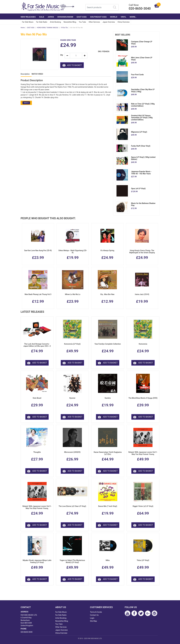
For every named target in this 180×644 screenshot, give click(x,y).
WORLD (114, 17)
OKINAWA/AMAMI (65, 17)
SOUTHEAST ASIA (98, 17)
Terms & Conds (96, 612)
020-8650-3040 (26, 632)
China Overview (123, 22)
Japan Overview (109, 22)
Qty (61, 55)
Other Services (94, 22)
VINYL (123, 17)
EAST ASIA (82, 17)
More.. (133, 17)
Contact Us (94, 615)
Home (23, 28)
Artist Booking (55, 22)
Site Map (93, 621)
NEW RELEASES (28, 17)
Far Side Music (28, 22)
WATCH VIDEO (37, 74)
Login (92, 618)
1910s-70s (64, 28)
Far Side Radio (42, 22)
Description (25, 74)
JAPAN (51, 17)
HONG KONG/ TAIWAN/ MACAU (48, 28)
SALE (42, 17)
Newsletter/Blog (70, 22)
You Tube (82, 22)
